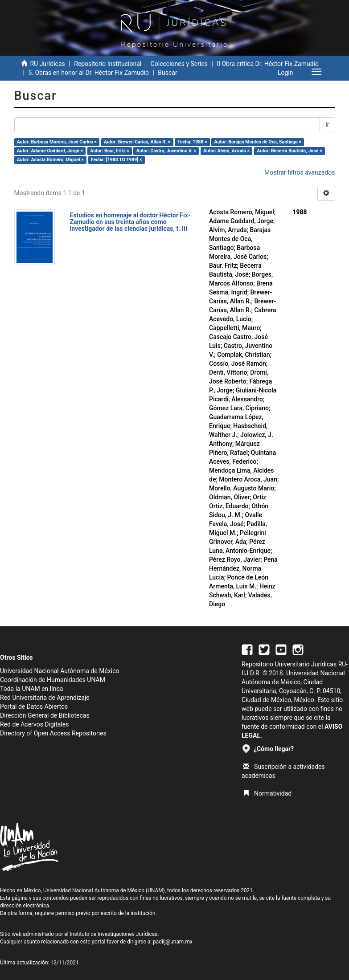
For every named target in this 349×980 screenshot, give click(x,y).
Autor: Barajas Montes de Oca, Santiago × (258, 142)
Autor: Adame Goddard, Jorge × (50, 151)
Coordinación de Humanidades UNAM (53, 680)
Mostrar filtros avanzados (300, 172)
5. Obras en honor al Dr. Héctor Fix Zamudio (88, 73)
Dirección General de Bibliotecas (45, 715)
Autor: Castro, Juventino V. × (166, 151)
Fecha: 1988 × (192, 142)
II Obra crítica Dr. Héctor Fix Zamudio (268, 64)
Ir (327, 125)
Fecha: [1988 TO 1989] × (117, 160)
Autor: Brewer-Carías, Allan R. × (137, 142)
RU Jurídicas (47, 64)
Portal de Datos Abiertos (34, 706)
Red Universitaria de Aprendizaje (45, 698)
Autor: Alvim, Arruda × (226, 151)
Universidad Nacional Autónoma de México (60, 671)
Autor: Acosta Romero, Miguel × (50, 160)
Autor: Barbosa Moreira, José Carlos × (57, 142)
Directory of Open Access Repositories (53, 733)
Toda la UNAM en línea (31, 689)
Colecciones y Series (179, 64)
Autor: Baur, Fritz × (109, 151)
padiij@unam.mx (173, 942)
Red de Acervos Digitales (34, 724)
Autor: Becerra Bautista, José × (289, 151)
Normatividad (267, 793)
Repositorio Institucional (108, 64)
